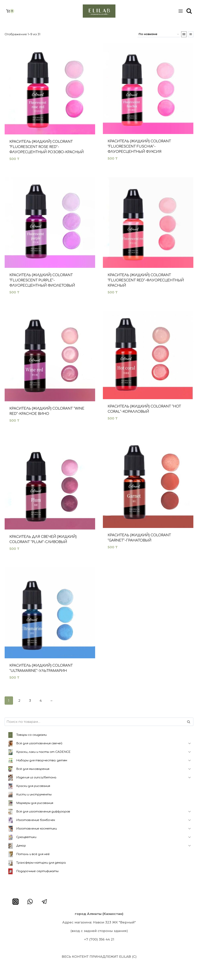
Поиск (190, 722)
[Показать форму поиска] (189, 11)
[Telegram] (44, 902)
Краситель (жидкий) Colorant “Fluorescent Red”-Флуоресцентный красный (146, 280)
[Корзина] (10, 11)
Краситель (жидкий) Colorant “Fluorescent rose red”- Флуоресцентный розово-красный (47, 147)
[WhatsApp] (30, 902)
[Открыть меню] (180, 11)
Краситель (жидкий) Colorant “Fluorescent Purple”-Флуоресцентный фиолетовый (42, 280)
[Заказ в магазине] (159, 34)
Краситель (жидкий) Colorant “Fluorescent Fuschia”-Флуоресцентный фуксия (139, 146)
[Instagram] (16, 902)
